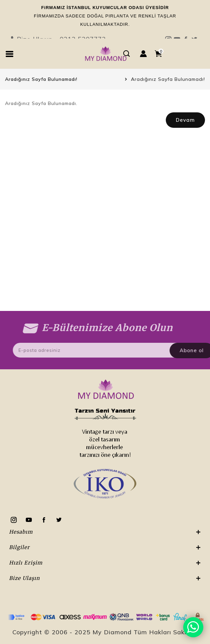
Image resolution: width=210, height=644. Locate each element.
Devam (185, 120)
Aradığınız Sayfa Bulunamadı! (168, 79)
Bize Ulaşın (105, 23)
